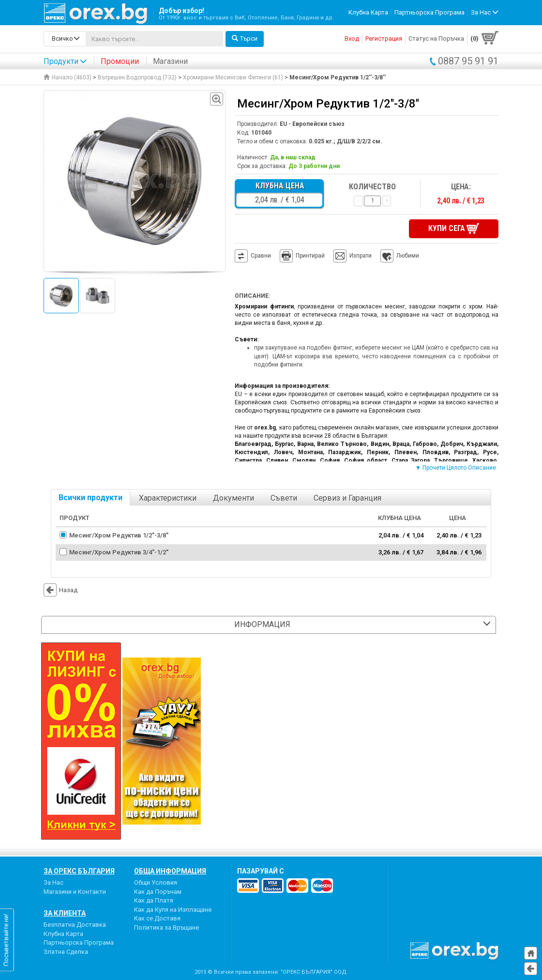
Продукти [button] (65, 61)
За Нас (53, 882)
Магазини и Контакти (75, 892)
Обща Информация (170, 871)
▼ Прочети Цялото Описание (456, 468)
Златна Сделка (66, 952)
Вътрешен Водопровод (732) (137, 77)
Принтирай (302, 256)
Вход (352, 38)
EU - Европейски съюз (312, 124)
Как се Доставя (157, 918)
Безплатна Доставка (75, 925)
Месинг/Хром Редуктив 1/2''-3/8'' (119, 535)
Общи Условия (156, 882)
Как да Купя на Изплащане (173, 910)
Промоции (120, 61)
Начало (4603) (68, 77)
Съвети (284, 498)
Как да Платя (154, 900)
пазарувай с (261, 871)
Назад (60, 590)
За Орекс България (79, 871)
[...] (154, 39)
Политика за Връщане (166, 927)
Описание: (252, 296)
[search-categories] (65, 39)
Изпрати (361, 256)
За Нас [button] (485, 12)
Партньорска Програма (429, 12)
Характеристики (168, 498)
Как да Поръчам (158, 892)
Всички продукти (90, 498)
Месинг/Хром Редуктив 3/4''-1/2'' (119, 552)
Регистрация (384, 38)
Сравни (261, 256)
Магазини (170, 61)
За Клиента (65, 913)
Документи (233, 498)
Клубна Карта (368, 12)
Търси (245, 38)
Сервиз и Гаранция (347, 498)
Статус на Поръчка (436, 38)
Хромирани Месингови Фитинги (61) (233, 77)
